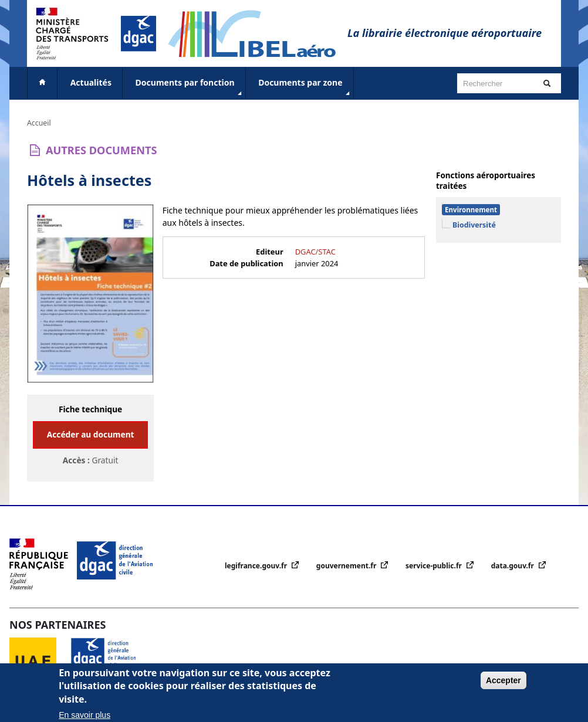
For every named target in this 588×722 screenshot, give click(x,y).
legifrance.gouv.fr (257, 566)
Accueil (39, 123)
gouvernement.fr (347, 566)
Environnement (471, 210)
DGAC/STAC (315, 252)
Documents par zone (305, 87)
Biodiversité (474, 225)
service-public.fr (435, 566)
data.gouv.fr (513, 566)
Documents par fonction (190, 87)
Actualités (91, 82)
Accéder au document (91, 434)
